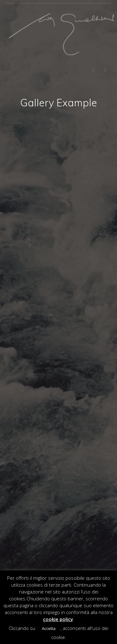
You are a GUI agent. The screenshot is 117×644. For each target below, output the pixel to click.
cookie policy (58, 619)
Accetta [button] (49, 628)
